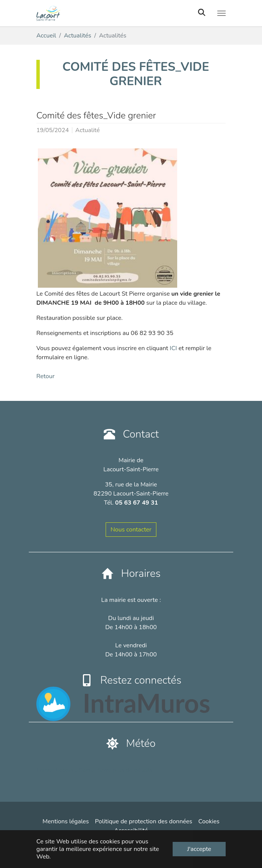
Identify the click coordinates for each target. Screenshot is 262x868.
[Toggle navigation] (221, 13)
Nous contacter (131, 530)
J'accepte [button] (199, 849)
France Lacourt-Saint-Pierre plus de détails (94, 770)
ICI (173, 348)
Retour (45, 376)
